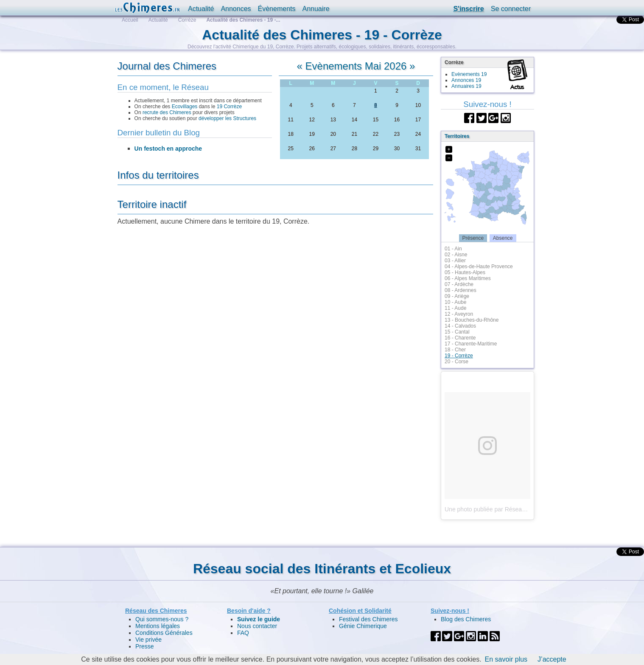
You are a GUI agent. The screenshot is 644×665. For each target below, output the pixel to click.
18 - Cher (455, 350)
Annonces (236, 9)
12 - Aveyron (459, 314)
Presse (145, 646)
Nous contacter (257, 626)
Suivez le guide (259, 619)
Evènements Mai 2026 (356, 66)
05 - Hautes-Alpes (465, 272)
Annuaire (316, 9)
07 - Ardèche (459, 284)
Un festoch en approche (168, 149)
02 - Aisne (456, 255)
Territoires (457, 136)
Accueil (130, 20)
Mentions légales (158, 626)
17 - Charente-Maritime (471, 344)
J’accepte (552, 659)
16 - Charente (460, 338)
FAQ (243, 633)
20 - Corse (456, 362)
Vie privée (148, 640)
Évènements (277, 9)
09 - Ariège (457, 296)
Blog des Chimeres (466, 619)
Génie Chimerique (363, 626)
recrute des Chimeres (167, 112)
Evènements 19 (469, 74)
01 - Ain (453, 249)
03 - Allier (455, 261)
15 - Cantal (457, 332)
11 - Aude (455, 308)
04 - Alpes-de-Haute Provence (479, 267)
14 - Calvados (460, 326)
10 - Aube (455, 302)
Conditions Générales (164, 633)
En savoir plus (506, 659)
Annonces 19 (466, 80)
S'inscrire (468, 9)
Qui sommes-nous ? (162, 619)
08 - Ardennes (461, 290)
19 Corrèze (229, 107)
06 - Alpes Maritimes (468, 278)
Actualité (201, 9)
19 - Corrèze (459, 356)
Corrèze (187, 20)
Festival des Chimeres (368, 619)
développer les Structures (227, 118)
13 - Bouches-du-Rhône (472, 320)
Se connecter (511, 9)
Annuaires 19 (466, 86)
